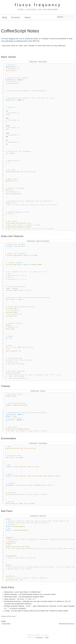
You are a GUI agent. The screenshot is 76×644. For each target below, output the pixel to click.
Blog (5, 17)
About (28, 17)
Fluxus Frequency (38, 5)
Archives (16, 17)
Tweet (4, 621)
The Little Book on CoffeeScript (14, 41)
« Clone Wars (6, 624)
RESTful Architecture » (67, 624)
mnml (47, 637)
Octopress (39, 637)
